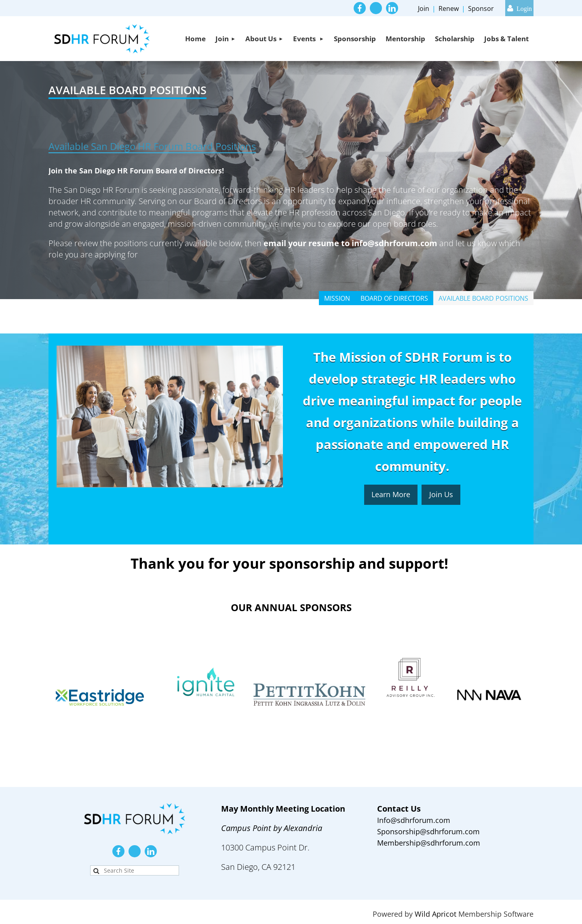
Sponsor (481, 8)
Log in (519, 8)
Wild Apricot (435, 914)
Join (424, 8)
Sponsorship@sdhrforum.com (428, 831)
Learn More (391, 494)
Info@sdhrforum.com (414, 820)
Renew (449, 8)
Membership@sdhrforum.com (429, 843)
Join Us (441, 494)
